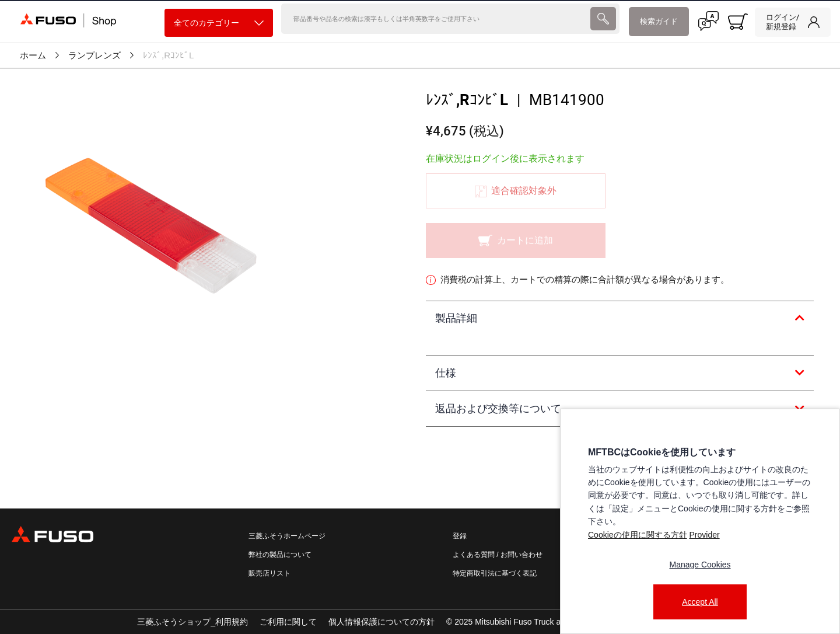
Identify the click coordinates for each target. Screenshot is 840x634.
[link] (793, 22)
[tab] (620, 319)
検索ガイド (659, 21)
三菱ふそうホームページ (287, 536)
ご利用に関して (288, 622)
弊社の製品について (280, 555)
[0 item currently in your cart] (738, 22)
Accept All (700, 602)
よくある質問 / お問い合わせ (498, 555)
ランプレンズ (94, 55)
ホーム (33, 55)
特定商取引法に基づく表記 (495, 573)
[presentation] (603, 22)
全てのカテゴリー (219, 23)
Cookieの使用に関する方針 (638, 535)
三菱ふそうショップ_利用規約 (192, 622)
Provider (704, 535)
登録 (460, 536)
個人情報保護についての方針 (381, 622)
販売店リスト (269, 573)
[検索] (435, 22)
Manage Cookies (700, 565)
